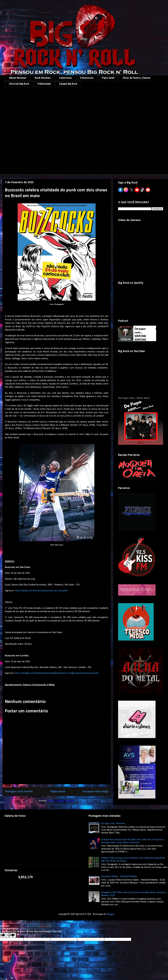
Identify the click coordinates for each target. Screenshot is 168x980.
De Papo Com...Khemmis (113, 824)
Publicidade (44, 84)
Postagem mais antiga (95, 792)
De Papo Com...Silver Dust (134, 398)
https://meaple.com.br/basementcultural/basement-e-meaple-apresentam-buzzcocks (57, 673)
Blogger (110, 914)
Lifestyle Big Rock (19, 84)
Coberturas (66, 78)
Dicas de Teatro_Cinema (136, 78)
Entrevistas (87, 78)
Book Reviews (43, 78)
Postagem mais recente (19, 792)
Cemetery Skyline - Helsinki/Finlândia (119, 877)
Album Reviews (18, 78)
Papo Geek (108, 78)
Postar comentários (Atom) (61, 801)
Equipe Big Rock (68, 84)
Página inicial (58, 792)
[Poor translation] (11, 935)
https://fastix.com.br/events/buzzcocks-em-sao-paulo (41, 591)
